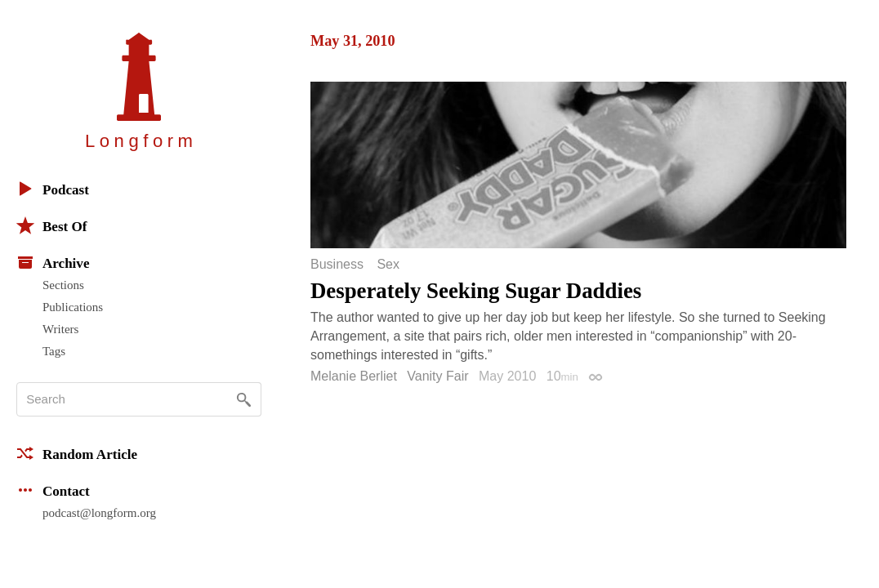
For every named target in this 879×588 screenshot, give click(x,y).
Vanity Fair (437, 376)
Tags (54, 351)
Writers (60, 329)
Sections (63, 285)
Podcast (53, 189)
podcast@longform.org (99, 513)
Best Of (51, 225)
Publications (73, 307)
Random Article (77, 453)
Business (337, 265)
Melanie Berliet (354, 376)
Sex (388, 265)
